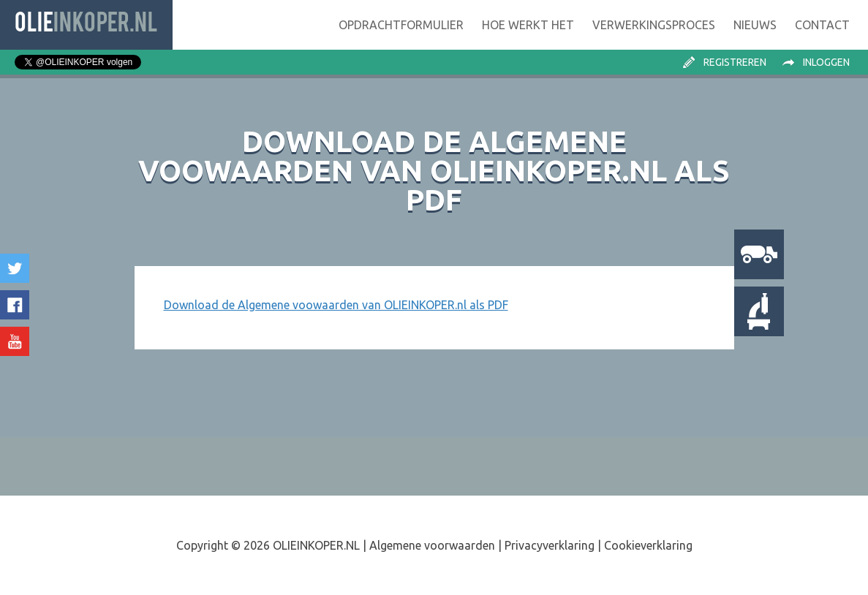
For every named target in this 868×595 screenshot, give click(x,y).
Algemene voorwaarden (432, 545)
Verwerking (654, 25)
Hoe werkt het (528, 25)
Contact (822, 25)
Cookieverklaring (648, 545)
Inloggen (826, 62)
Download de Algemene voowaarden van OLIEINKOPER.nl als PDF (336, 305)
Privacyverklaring (550, 545)
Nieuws (755, 25)
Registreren (735, 62)
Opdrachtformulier (401, 25)
